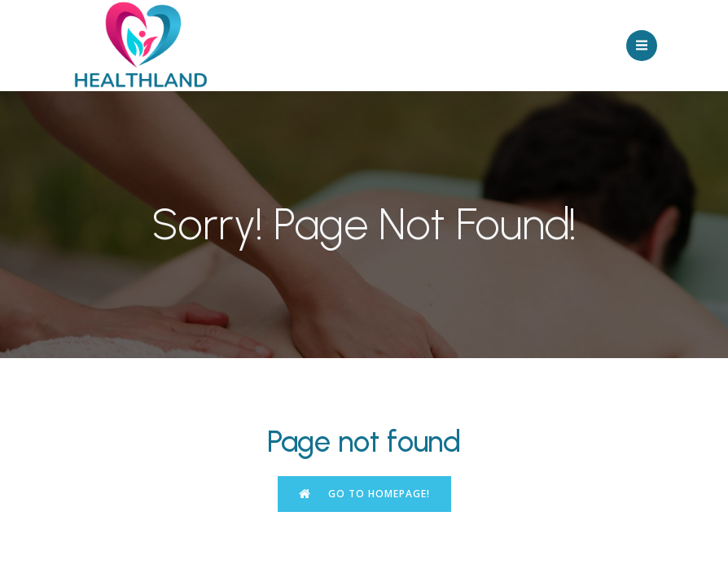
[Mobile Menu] (642, 46)
